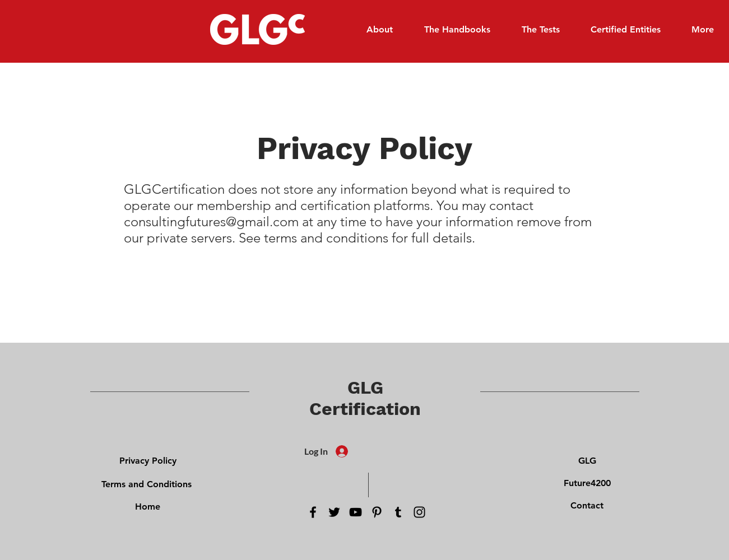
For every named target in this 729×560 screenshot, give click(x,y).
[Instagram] (419, 512)
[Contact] (587, 505)
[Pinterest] (377, 512)
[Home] (148, 506)
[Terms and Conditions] (147, 484)
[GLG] (587, 460)
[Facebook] (313, 512)
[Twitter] (334, 512)
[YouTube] (356, 512)
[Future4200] (588, 483)
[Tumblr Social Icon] (398, 512)
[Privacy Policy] (148, 460)
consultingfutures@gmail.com (211, 221)
